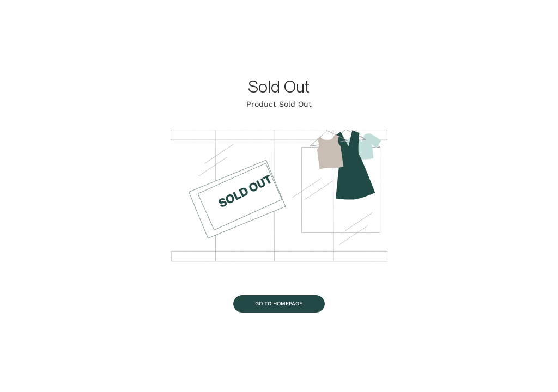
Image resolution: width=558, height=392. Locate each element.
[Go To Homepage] (279, 304)
